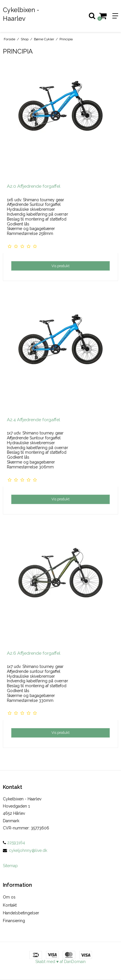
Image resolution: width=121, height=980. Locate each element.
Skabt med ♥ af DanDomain (60, 962)
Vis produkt (60, 266)
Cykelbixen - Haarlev (21, 14)
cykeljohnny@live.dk (28, 850)
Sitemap (10, 866)
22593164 (14, 843)
